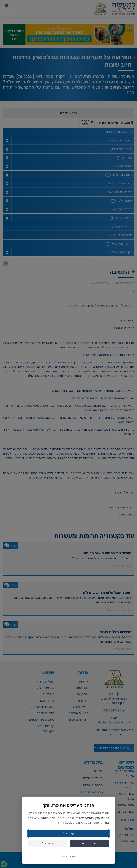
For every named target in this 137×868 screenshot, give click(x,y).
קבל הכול (68, 833)
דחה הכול (48, 843)
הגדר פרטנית (89, 843)
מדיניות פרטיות (69, 857)
